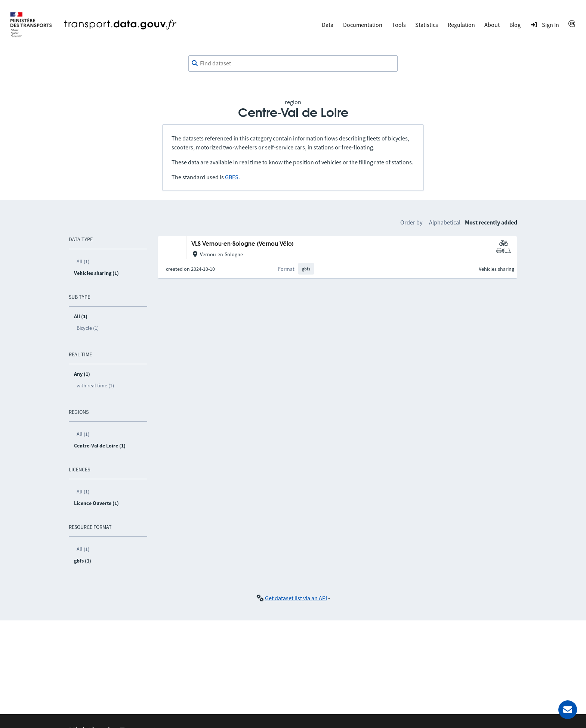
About (492, 25)
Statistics (427, 25)
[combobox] (293, 63)
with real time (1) (95, 385)
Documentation (363, 25)
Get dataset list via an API (296, 598)
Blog (515, 25)
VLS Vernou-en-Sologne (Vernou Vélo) (242, 244)
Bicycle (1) (88, 328)
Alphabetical (445, 222)
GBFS (232, 177)
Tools (399, 25)
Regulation (461, 25)
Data (328, 25)
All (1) (83, 261)
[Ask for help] (568, 710)
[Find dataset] (293, 63)
